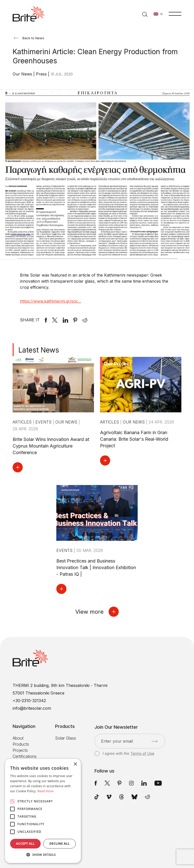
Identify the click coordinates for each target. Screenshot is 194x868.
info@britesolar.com (32, 708)
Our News (23, 74)
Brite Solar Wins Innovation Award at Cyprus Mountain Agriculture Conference (51, 446)
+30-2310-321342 (29, 701)
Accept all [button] (26, 844)
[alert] (43, 811)
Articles (23, 422)
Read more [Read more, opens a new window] (45, 791)
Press (42, 74)
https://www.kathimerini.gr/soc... (51, 301)
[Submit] (154, 741)
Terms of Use (142, 753)
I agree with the (124, 754)
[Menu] (175, 13)
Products (21, 744)
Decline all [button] (60, 844)
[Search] (145, 14)
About (18, 738)
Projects (20, 750)
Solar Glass (66, 738)
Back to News (29, 38)
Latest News (39, 350)
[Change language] (158, 14)
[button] (43, 855)
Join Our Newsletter (116, 727)
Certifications (25, 756)
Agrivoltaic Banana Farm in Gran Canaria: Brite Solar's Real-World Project (134, 439)
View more (97, 612)
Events (44, 422)
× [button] (75, 764)
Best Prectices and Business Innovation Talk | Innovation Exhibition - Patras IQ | (96, 567)
